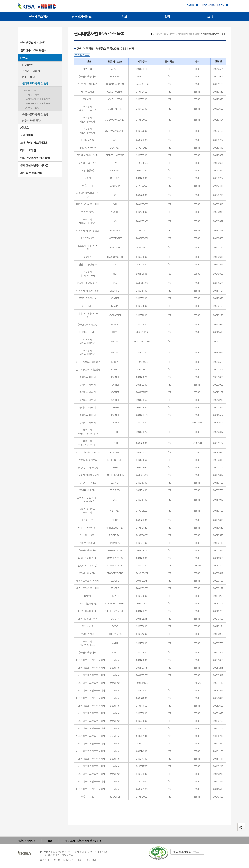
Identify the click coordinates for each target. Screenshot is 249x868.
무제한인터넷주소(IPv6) (34, 165)
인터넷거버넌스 (82, 16)
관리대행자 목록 (32, 95)
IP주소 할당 (28, 77)
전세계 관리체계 (31, 71)
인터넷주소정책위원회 (33, 50)
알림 (167, 16)
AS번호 (25, 127)
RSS (50, 840)
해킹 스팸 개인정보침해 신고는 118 (83, 840)
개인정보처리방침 (26, 840)
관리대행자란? (31, 90)
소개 (210, 16)
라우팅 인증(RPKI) (31, 173)
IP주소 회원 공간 (31, 121)
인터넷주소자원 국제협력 (35, 158)
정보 (124, 16)
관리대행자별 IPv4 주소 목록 (37, 99)
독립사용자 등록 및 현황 (36, 114)
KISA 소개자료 (187, 852)
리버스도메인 (28, 150)
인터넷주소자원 (39, 16)
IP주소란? (28, 65)
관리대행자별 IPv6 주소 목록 (37, 103)
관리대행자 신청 (32, 107)
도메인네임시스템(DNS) (34, 143)
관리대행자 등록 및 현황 (36, 83)
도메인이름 (27, 135)
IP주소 (24, 58)
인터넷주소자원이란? (33, 43)
